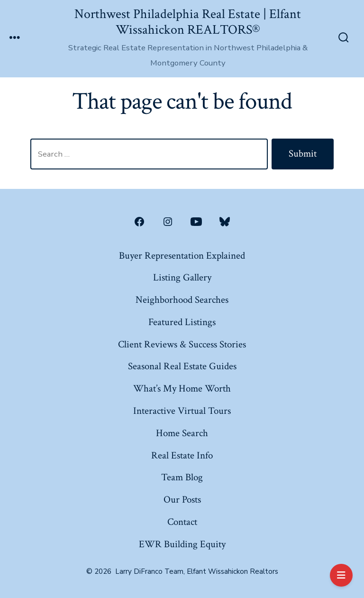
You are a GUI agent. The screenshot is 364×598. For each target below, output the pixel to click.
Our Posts (182, 500)
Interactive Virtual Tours (182, 411)
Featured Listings (182, 322)
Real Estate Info (182, 455)
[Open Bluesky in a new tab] (225, 222)
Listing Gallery (182, 277)
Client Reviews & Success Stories (182, 344)
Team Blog (182, 477)
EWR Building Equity (182, 544)
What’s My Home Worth (182, 388)
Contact (182, 522)
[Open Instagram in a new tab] (168, 222)
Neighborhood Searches (182, 300)
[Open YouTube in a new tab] (196, 222)
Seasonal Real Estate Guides (182, 366)
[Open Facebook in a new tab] (139, 222)
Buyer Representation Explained (182, 256)
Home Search (182, 433)
